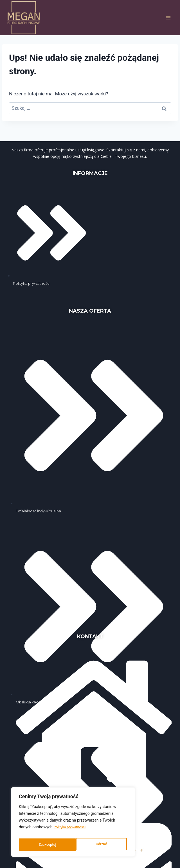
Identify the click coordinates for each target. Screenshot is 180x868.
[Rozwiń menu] (168, 18)
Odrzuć (44, 845)
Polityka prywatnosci (72, 831)
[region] (73, 824)
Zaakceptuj (99, 845)
